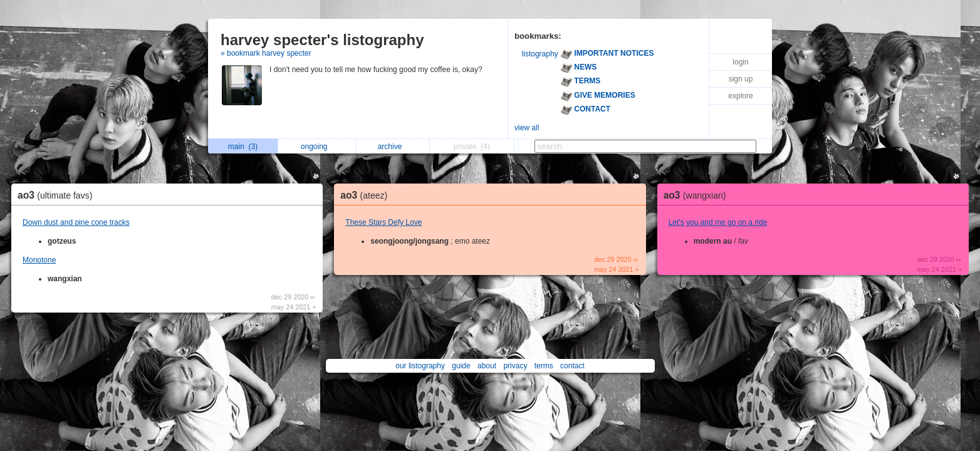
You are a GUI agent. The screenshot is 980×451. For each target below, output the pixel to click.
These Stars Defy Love (383, 222)
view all (527, 128)
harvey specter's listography (322, 40)
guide (461, 366)
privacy (515, 366)
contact (572, 366)
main (243, 147)
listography (540, 54)
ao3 (58, 195)
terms (544, 366)
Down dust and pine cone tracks (76, 222)
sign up (741, 79)
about (487, 366)
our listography (420, 366)
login (740, 62)
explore (740, 96)
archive (393, 147)
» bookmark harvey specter (266, 53)
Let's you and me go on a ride (718, 222)
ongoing (317, 147)
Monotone (39, 260)
